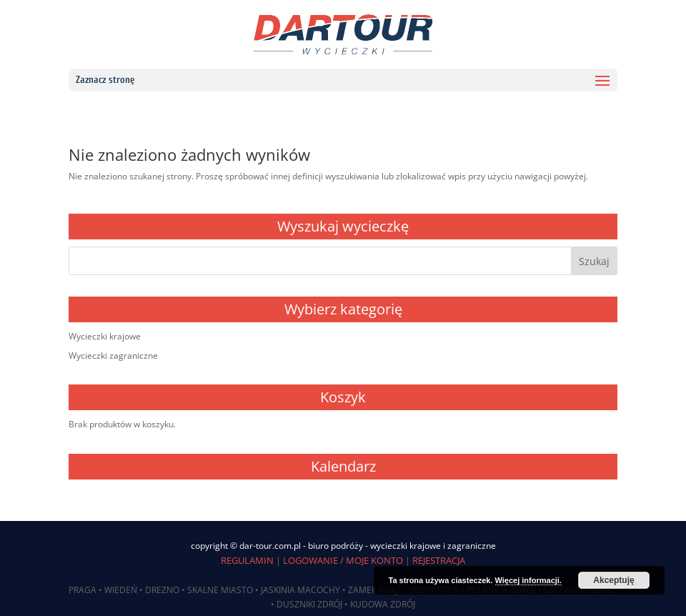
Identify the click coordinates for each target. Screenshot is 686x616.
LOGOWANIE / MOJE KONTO (343, 560)
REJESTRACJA (439, 560)
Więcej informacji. (528, 580)
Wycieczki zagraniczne (113, 356)
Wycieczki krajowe (105, 336)
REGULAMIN (247, 560)
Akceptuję (613, 580)
